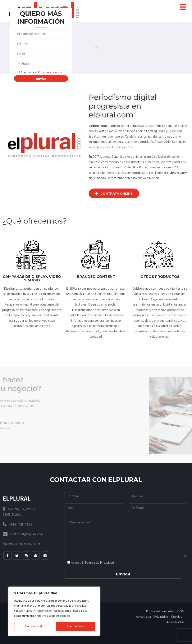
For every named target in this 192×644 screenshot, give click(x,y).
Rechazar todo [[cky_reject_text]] (34, 626)
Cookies (177, 617)
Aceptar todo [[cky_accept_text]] (75, 626)
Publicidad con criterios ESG (165, 611)
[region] (54, 611)
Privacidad (161, 617)
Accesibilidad (175, 622)
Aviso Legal (144, 617)
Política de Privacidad (49, 73)
